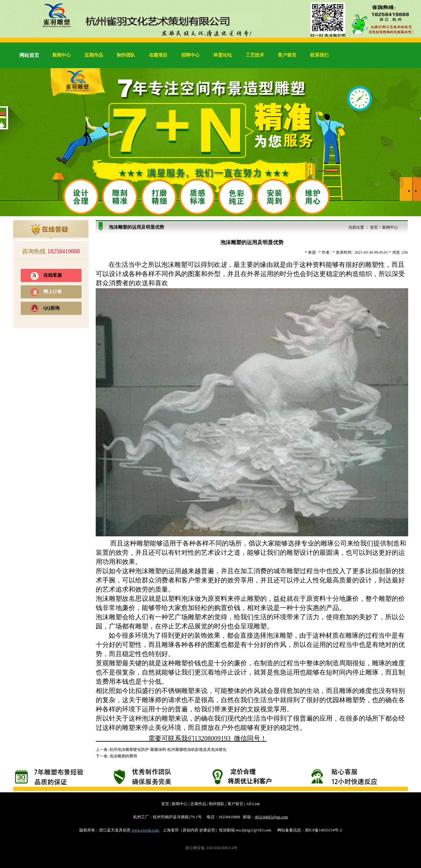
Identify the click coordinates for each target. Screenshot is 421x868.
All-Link (253, 804)
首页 (374, 227)
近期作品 (94, 55)
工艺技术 (255, 55)
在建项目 (158, 55)
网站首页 (29, 55)
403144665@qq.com (272, 817)
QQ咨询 (52, 308)
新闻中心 (62, 55)
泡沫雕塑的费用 (123, 756)
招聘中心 (190, 55)
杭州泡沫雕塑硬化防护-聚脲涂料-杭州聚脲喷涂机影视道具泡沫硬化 (168, 750)
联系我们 (319, 55)
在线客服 (53, 275)
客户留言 (287, 55)
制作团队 (126, 55)
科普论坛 (223, 55)
